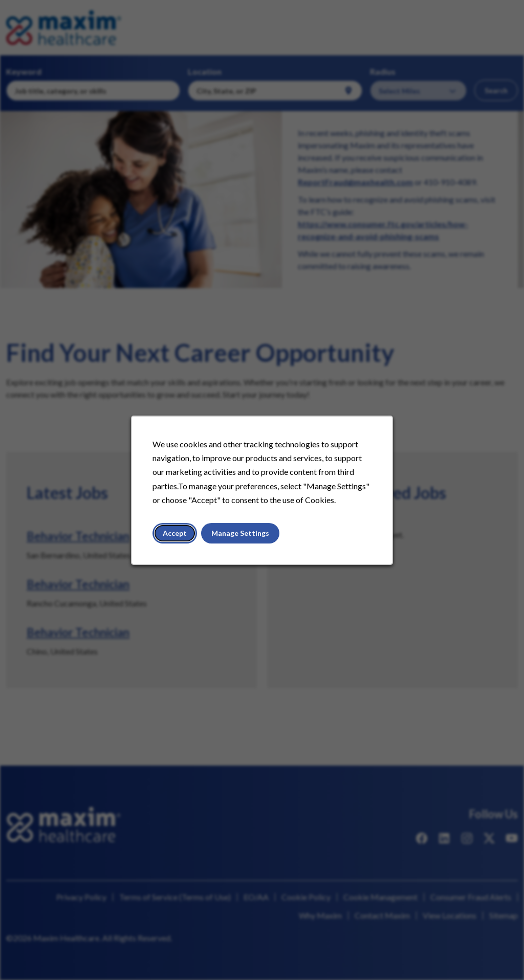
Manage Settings (241, 536)
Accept (177, 536)
